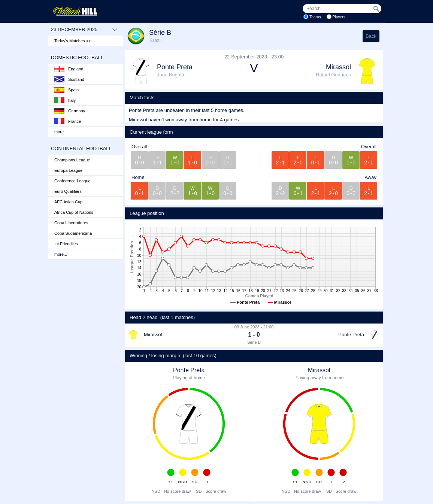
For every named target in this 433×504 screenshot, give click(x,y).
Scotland (69, 79)
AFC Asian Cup (68, 202)
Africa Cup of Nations (74, 212)
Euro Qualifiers (68, 191)
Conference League (72, 181)
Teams (315, 17)
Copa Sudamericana (73, 233)
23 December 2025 (84, 30)
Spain (66, 90)
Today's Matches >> (73, 41)
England (69, 69)
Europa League (68, 170)
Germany (70, 111)
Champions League (72, 160)
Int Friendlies (66, 244)
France (68, 121)
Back (371, 36)
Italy (65, 100)
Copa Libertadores (71, 223)
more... (61, 132)
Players (339, 17)
